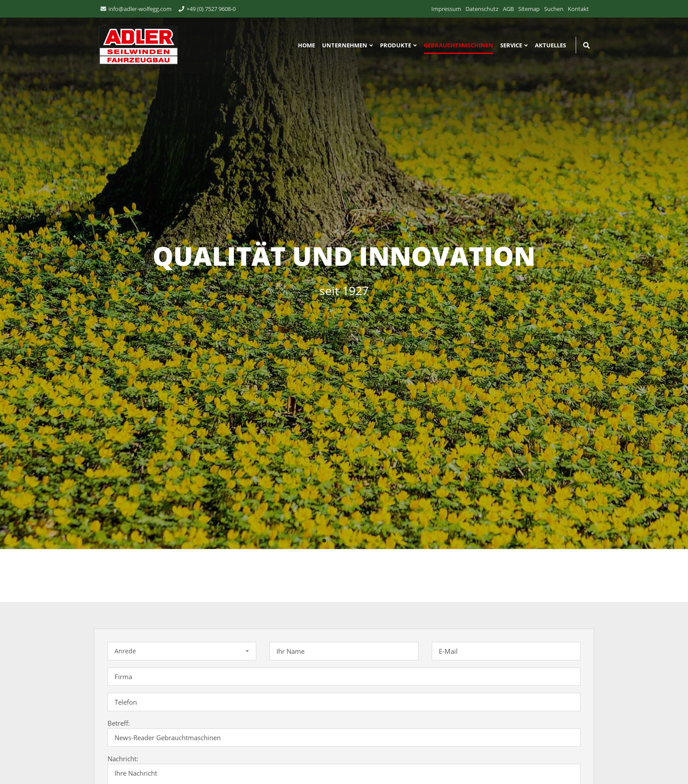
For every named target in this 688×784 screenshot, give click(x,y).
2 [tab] (324, 541)
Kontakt (578, 9)
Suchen (554, 9)
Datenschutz (482, 9)
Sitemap (529, 9)
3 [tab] (337, 541)
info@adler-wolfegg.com (140, 9)
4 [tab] (351, 541)
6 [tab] (377, 541)
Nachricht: (123, 759)
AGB (508, 9)
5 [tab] (364, 541)
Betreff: (119, 723)
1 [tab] (311, 541)
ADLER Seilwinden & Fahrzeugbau (136, 45)
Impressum (446, 9)
